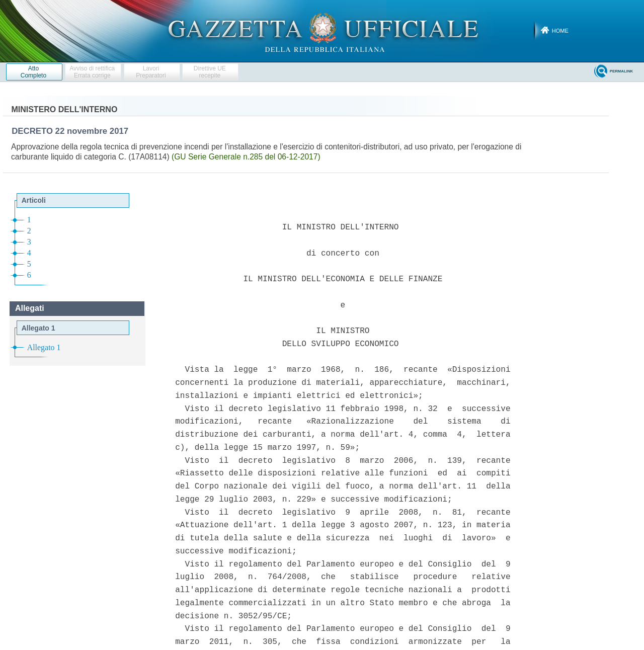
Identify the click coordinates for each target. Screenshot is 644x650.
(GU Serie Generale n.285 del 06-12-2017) (246, 157)
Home (560, 31)
